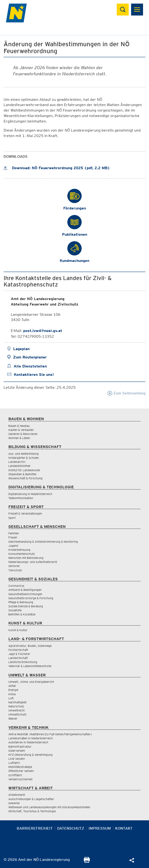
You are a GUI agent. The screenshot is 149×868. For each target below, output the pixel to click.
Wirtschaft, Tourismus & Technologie (32, 811)
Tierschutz (15, 570)
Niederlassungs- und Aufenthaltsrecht (33, 562)
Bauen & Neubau (19, 426)
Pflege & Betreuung (21, 602)
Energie (13, 690)
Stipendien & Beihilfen (22, 474)
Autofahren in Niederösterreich (28, 742)
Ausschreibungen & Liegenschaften (31, 799)
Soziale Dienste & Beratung (26, 606)
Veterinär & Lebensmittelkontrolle (30, 666)
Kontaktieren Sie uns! (34, 375)
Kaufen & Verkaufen (21, 430)
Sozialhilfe (15, 610)
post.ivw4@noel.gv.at (43, 331)
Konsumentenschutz (22, 554)
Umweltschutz (17, 714)
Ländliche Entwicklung (23, 662)
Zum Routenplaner (30, 357)
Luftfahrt (14, 763)
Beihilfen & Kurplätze (22, 614)
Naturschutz (16, 706)
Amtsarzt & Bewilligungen (25, 590)
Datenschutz (71, 828)
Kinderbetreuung (19, 550)
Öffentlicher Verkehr (21, 771)
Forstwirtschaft (18, 650)
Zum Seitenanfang (126, 393)
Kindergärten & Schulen (24, 458)
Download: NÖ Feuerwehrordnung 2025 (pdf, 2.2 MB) (57, 168)
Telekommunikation (21, 498)
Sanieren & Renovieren (23, 434)
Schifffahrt (15, 775)
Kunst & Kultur (18, 630)
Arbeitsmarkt (17, 795)
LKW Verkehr (17, 759)
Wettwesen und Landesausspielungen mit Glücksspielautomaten (49, 807)
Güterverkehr (17, 751)
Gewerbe (14, 803)
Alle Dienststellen (30, 366)
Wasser (13, 718)
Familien (14, 533)
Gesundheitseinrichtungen (25, 594)
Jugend (13, 546)
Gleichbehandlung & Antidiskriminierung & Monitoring (43, 542)
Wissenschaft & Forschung (25, 478)
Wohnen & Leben (19, 438)
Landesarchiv (17, 462)
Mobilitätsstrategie (20, 767)
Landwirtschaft (18, 658)
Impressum (100, 828)
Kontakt (124, 828)
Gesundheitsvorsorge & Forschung (31, 598)
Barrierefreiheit (35, 828)
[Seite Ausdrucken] (87, 861)
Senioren (14, 566)
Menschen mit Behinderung (26, 558)
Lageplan (21, 349)
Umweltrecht (16, 710)
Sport (12, 518)
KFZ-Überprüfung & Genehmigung (30, 755)
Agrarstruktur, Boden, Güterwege (30, 646)
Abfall (12, 686)
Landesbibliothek (19, 466)
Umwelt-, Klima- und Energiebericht (31, 682)
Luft (11, 698)
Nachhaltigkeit (17, 702)
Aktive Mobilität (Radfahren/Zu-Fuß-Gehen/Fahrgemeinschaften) (50, 734)
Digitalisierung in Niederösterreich (30, 494)
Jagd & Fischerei (19, 654)
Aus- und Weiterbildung (24, 454)
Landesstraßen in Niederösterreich (31, 738)
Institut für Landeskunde (24, 470)
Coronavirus (16, 586)
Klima (12, 694)
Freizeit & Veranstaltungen (25, 513)
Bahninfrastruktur (20, 747)
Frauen (13, 537)
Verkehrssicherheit (20, 779)
